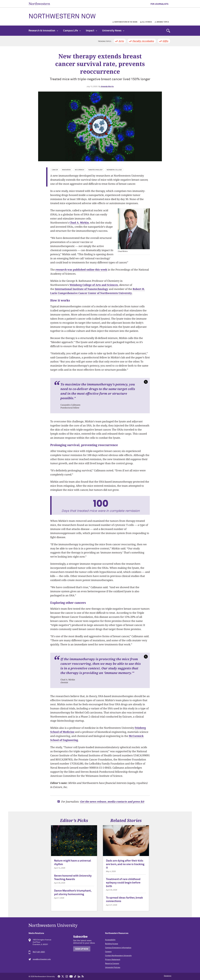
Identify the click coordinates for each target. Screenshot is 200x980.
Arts (121, 41)
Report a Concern (112, 964)
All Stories (147, 22)
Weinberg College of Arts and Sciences (94, 285)
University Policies (113, 967)
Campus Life (72, 31)
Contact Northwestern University (118, 956)
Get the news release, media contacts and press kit (112, 802)
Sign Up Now (82, 949)
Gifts (165, 41)
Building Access (112, 944)
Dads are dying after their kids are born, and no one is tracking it (125, 864)
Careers (108, 952)
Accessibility (110, 940)
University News (113, 31)
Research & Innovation (43, 31)
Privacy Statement (113, 960)
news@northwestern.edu (42, 959)
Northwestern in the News (126, 22)
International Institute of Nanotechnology (82, 289)
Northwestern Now (62, 17)
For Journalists (159, 4)
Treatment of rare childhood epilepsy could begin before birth (123, 883)
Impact (91, 31)
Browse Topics (163, 22)
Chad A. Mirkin (79, 223)
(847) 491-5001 (39, 952)
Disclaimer (168, 976)
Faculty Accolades (143, 41)
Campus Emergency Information (118, 948)
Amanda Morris (107, 87)
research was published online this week (81, 270)
